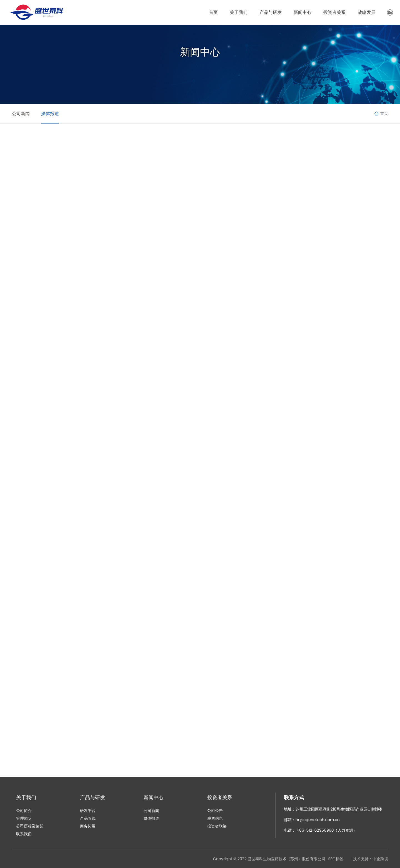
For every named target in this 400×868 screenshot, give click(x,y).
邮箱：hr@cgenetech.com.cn (312, 820)
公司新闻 (21, 114)
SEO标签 (336, 859)
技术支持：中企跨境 (371, 859)
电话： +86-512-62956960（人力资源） (321, 830)
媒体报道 (55, 114)
